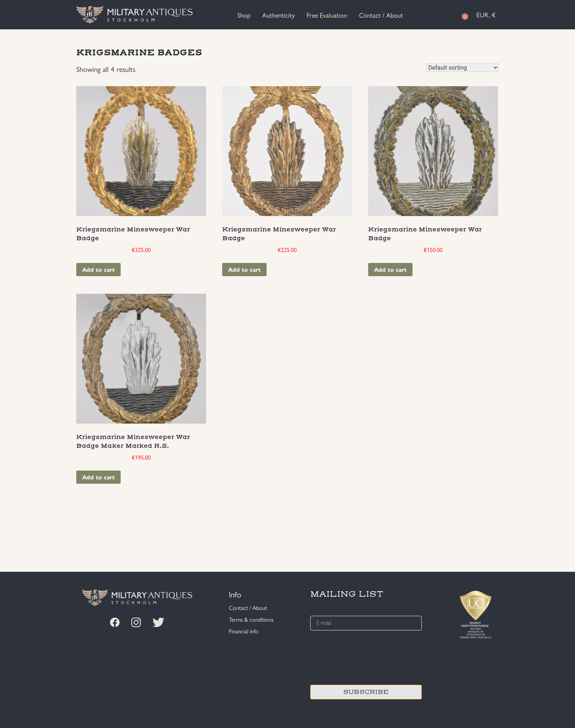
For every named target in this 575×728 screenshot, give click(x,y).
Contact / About (381, 15)
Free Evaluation (327, 15)
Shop (244, 15)
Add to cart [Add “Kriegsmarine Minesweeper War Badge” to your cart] (98, 269)
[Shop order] (463, 68)
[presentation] (366, 656)
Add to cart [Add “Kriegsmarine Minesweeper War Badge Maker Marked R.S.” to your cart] (98, 477)
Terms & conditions (251, 619)
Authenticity (279, 15)
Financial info (244, 631)
